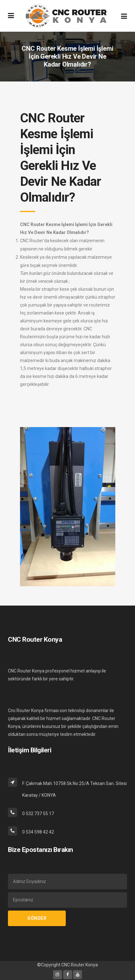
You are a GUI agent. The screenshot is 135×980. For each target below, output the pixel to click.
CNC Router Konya (80, 965)
